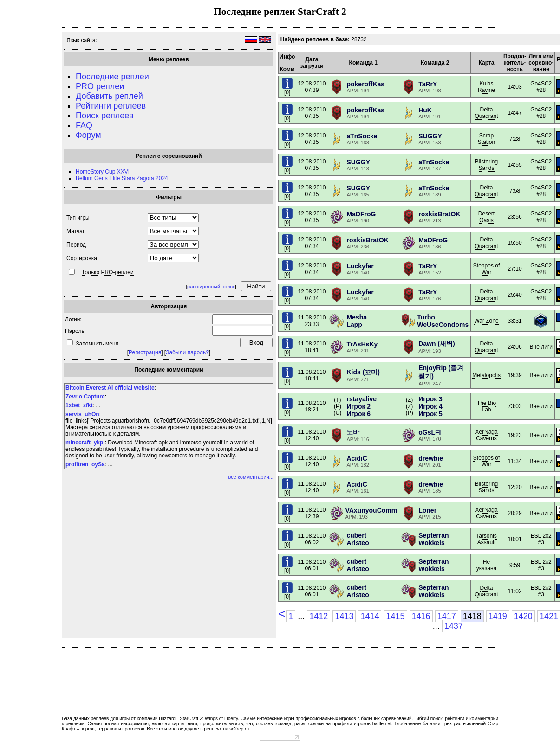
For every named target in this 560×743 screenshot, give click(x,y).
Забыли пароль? (187, 352)
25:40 (515, 295)
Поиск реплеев (105, 116)
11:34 (515, 461)
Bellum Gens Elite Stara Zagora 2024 (122, 178)
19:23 (515, 435)
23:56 (515, 217)
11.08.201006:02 (312, 539)
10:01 (515, 539)
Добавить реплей (109, 96)
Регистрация (145, 352)
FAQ (84, 125)
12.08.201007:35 (312, 113)
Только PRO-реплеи (108, 272)
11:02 (515, 591)
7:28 (515, 139)
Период (76, 245)
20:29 (515, 513)
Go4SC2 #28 (541, 87)
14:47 (515, 113)
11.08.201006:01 (312, 565)
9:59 (515, 565)
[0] (287, 90)
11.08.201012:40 (312, 435)
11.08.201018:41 (312, 347)
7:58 (515, 191)
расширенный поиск (211, 287)
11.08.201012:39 (312, 513)
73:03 (515, 406)
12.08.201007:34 (312, 243)
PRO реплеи (100, 86)
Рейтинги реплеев (111, 106)
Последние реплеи (112, 77)
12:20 (515, 487)
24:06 (515, 347)
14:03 (515, 87)
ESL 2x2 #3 (541, 539)
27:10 (515, 269)
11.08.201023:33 (312, 321)
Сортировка (82, 258)
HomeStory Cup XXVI (103, 172)
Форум (88, 135)
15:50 (515, 243)
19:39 (515, 375)
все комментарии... (251, 477)
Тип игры (78, 218)
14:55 (515, 165)
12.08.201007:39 (312, 87)
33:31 (515, 321)
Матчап (76, 231)
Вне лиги (541, 347)
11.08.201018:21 (312, 406)
